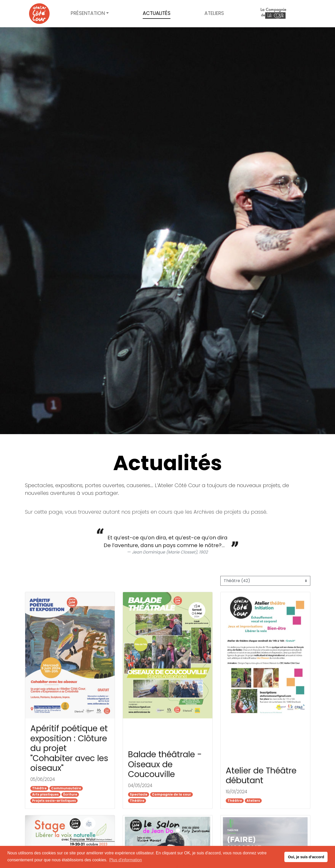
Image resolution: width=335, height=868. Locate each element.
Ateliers (214, 13)
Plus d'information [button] (126, 860)
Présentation (88, 13)
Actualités (157, 13)
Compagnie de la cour (273, 14)
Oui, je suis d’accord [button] (306, 857)
